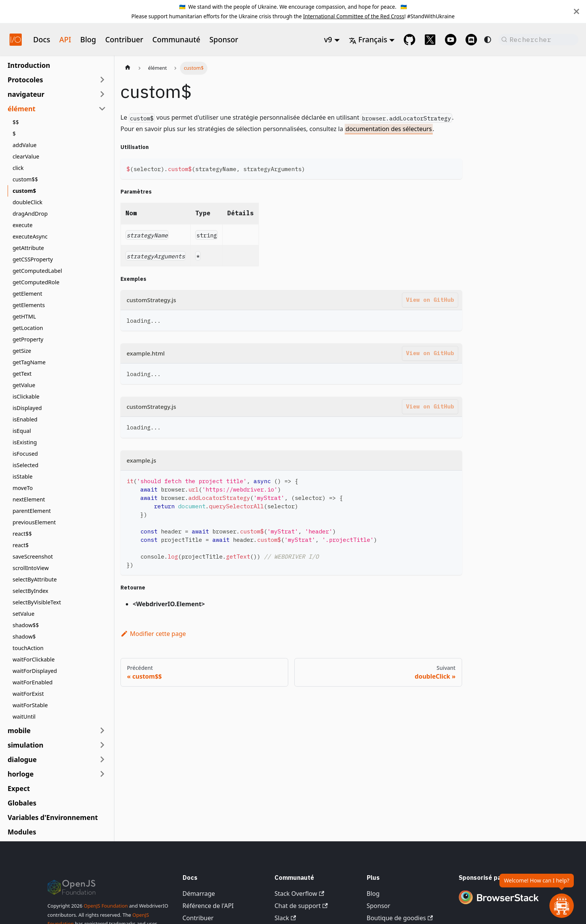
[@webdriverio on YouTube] (451, 40)
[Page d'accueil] (128, 68)
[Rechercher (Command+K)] (538, 40)
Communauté (177, 39)
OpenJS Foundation (106, 906)
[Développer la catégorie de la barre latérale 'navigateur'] (102, 94)
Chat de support (301, 906)
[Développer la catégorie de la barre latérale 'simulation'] (102, 745)
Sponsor (224, 39)
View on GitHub (430, 300)
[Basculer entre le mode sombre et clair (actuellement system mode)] (488, 40)
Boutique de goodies (400, 918)
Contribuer (124, 39)
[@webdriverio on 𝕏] (430, 40)
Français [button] (368, 39)
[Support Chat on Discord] (471, 40)
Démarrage (199, 894)
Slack (285, 918)
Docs (42, 39)
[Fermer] (576, 11)
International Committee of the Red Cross (354, 16)
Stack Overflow (299, 894)
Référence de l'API (208, 906)
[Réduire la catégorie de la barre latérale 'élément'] (102, 109)
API (65, 39)
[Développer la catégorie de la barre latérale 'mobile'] (102, 730)
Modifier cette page (153, 634)
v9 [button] (328, 39)
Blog (88, 39)
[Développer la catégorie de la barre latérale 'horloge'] (102, 774)
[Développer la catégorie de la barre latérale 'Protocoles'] (102, 80)
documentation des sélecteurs (389, 129)
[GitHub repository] (409, 40)
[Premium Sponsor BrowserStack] (499, 905)
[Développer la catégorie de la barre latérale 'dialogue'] (102, 759)
